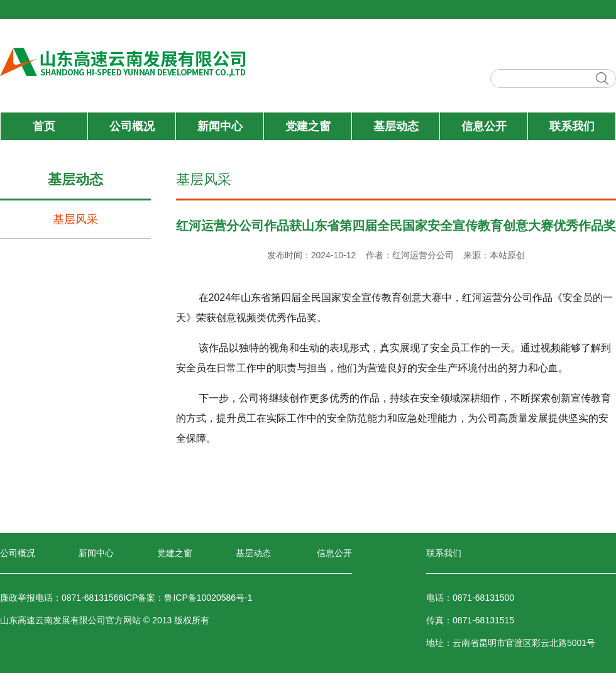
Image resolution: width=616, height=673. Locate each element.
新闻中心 (220, 126)
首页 (44, 126)
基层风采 (75, 219)
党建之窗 (308, 126)
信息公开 (484, 126)
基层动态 (396, 126)
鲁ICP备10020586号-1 (208, 598)
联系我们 (572, 126)
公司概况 (132, 126)
